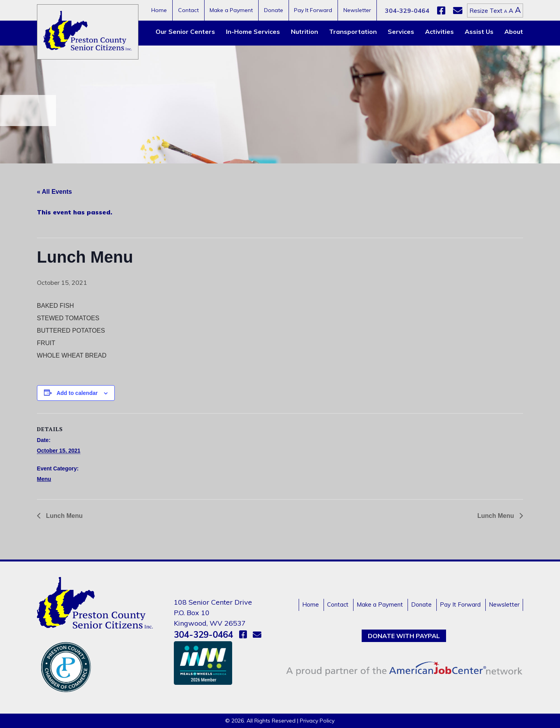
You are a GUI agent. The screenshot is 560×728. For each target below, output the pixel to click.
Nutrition (304, 32)
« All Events (54, 192)
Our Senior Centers (185, 32)
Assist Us (479, 32)
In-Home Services (253, 32)
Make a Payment (231, 10)
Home (159, 10)
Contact (188, 10)
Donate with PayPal (404, 636)
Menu (44, 479)
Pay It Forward (313, 10)
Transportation (353, 32)
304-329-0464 (407, 11)
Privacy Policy (317, 721)
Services (401, 32)
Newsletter (357, 10)
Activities (439, 32)
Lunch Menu (64, 516)
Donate (274, 10)
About (514, 32)
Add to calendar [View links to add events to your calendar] (77, 393)
